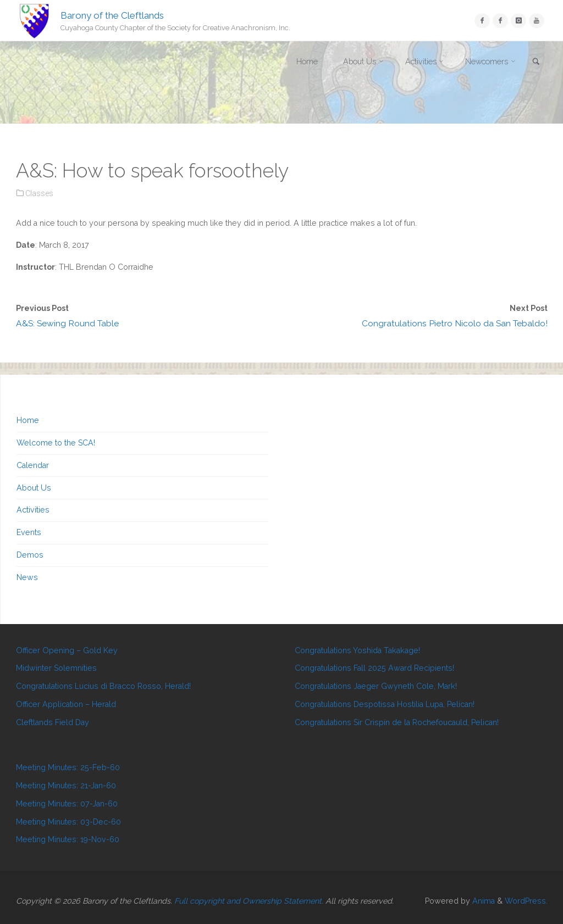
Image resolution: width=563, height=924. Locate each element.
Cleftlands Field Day (53, 722)
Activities (33, 510)
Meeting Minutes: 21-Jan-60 (66, 786)
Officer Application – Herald (66, 704)
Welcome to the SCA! (56, 443)
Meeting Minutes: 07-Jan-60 (67, 804)
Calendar (33, 465)
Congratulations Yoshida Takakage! (357, 650)
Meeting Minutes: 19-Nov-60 (68, 839)
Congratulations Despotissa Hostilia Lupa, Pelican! (385, 704)
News (27, 577)
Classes (39, 193)
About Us (34, 488)
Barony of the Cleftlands (112, 15)
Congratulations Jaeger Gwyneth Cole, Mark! (376, 686)
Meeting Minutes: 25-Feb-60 (68, 767)
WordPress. (526, 901)
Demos (30, 555)
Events (29, 532)
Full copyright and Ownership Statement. (249, 901)
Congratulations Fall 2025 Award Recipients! (374, 668)
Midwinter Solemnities (56, 668)
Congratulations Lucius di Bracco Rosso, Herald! (103, 686)
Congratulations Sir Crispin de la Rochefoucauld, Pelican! (397, 722)
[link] (536, 62)
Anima (482, 901)
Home (28, 420)
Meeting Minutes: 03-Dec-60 (68, 822)
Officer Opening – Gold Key (67, 650)
